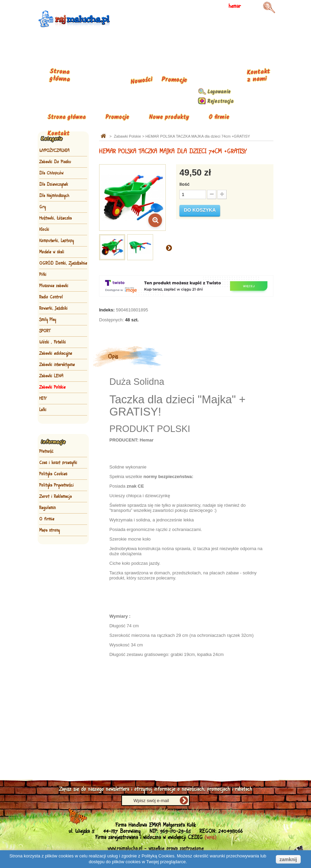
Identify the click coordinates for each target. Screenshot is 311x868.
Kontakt (58, 134)
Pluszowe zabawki (54, 286)
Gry (43, 207)
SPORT (45, 331)
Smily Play (48, 320)
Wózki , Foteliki (53, 342)
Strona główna (67, 117)
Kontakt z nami (259, 76)
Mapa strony (50, 530)
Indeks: (107, 310)
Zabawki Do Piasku (55, 162)
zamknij (288, 859)
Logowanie (219, 92)
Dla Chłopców (51, 173)
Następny (169, 248)
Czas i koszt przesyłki (58, 463)
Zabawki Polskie (52, 387)
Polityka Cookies (53, 474)
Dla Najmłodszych (54, 196)
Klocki (44, 229)
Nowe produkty (169, 117)
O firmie (219, 117)
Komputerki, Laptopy (57, 241)
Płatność (46, 451)
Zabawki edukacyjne (56, 353)
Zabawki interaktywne (57, 365)
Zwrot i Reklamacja (56, 496)
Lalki (43, 410)
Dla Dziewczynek (54, 184)
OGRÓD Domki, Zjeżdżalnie (63, 263)
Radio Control (51, 297)
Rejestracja (220, 101)
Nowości (141, 81)
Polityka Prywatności (57, 485)
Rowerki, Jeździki (53, 308)
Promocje (117, 117)
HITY (43, 398)
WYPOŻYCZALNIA (55, 151)
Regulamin (48, 508)
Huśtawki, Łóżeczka (56, 218)
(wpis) (211, 837)
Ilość (185, 184)
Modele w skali (52, 252)
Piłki (43, 275)
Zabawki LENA (51, 376)
